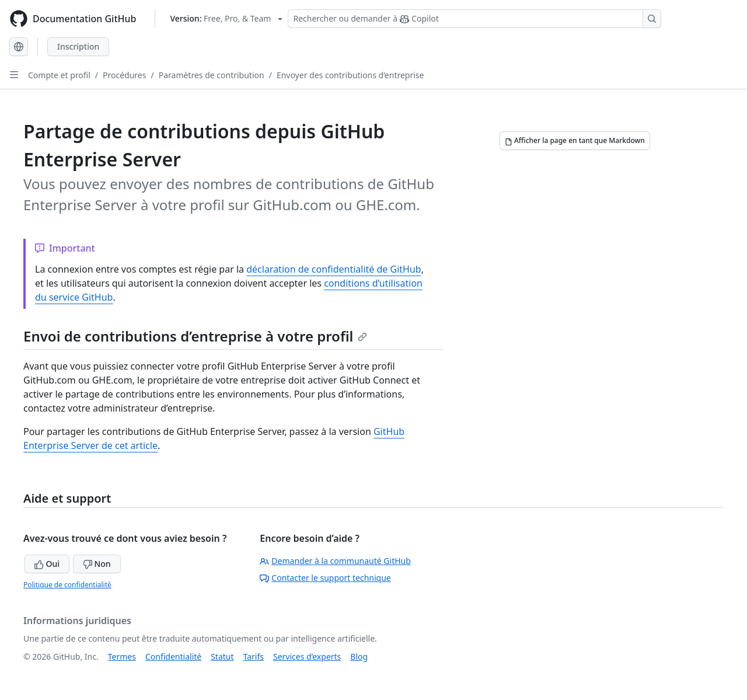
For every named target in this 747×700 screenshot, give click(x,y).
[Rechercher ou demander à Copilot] (474, 19)
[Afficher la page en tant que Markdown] (575, 141)
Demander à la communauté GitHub (335, 561)
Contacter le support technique (325, 578)
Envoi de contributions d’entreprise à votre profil (195, 336)
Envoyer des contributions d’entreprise (350, 75)
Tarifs (254, 657)
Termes (122, 657)
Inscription (78, 46)
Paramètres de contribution (212, 75)
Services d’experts (307, 657)
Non (97, 564)
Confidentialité (173, 657)
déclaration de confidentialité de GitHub (334, 269)
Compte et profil (59, 75)
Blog (359, 657)
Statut (222, 657)
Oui (47, 564)
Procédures (124, 75)
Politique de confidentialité (67, 585)
